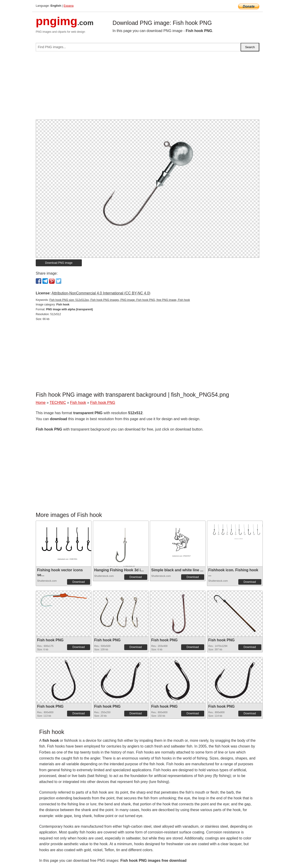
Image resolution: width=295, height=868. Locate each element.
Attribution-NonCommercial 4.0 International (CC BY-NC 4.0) (101, 293)
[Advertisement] (147, 87)
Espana (69, 6)
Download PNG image (59, 263)
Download (78, 582)
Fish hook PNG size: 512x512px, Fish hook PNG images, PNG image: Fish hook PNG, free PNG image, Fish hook (120, 300)
